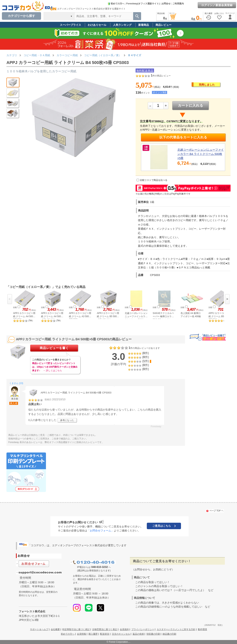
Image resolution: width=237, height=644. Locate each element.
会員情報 (81, 634)
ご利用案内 (178, 4)
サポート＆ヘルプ (39, 629)
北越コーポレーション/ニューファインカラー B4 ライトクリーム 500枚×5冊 (201, 154)
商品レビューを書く (54, 348)
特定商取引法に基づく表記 (76, 629)
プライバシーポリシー (143, 629)
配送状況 (105, 634)
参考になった (67, 420)
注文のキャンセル (121, 634)
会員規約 (124, 629)
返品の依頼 (138, 634)
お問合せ (166, 4)
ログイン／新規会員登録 (217, 5)
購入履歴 (93, 634)
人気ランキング (122, 25)
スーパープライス (70, 25)
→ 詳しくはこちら (52, 370)
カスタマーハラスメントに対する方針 (176, 629)
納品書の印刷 (169, 634)
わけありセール (97, 25)
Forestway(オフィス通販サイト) (143, 4)
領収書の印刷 (153, 634)
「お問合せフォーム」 (100, 530)
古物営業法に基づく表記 (105, 629)
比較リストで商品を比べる (154, 180)
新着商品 (144, 25)
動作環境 (202, 629)
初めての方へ (116, 4)
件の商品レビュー (161, 76)
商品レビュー (164, 25)
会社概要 (55, 629)
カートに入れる (191, 106)
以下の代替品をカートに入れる (183, 137)
